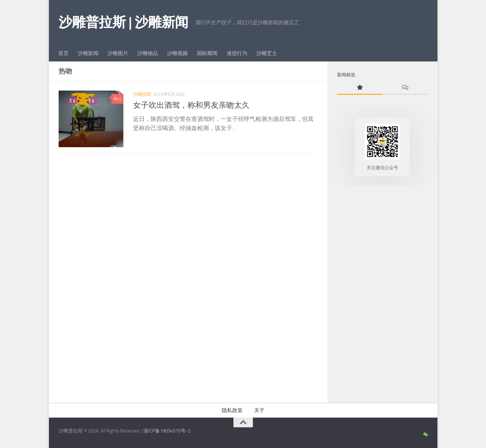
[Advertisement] (382, 293)
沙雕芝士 (267, 53)
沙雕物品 (148, 53)
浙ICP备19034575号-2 (167, 431)
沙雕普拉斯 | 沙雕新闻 (124, 22)
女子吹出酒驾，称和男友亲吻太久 (191, 105)
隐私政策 (232, 410)
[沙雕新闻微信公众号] (425, 435)
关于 (259, 410)
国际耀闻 (207, 53)
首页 (63, 53)
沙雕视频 (177, 53)
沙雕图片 (118, 53)
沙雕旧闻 (142, 94)
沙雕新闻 (88, 53)
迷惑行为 (237, 53)
